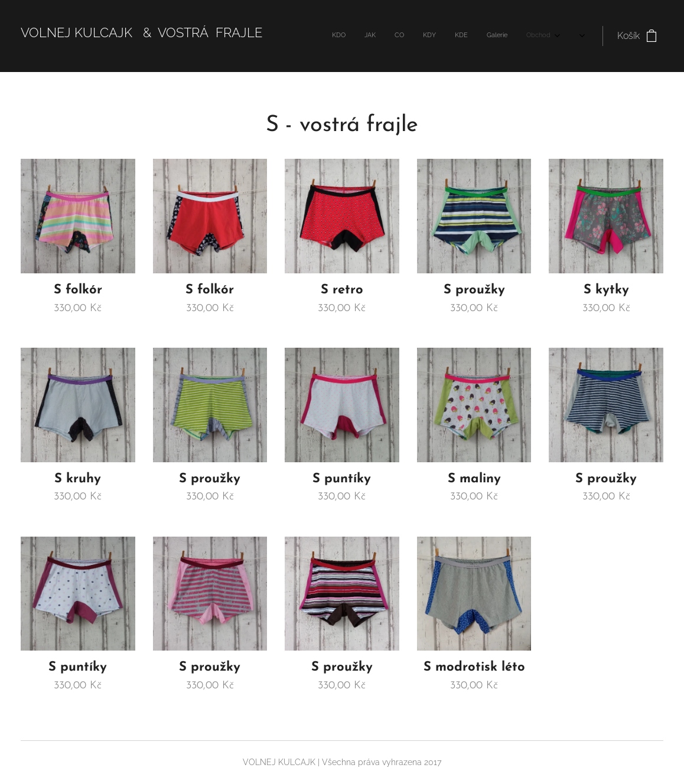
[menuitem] (408, 36)
